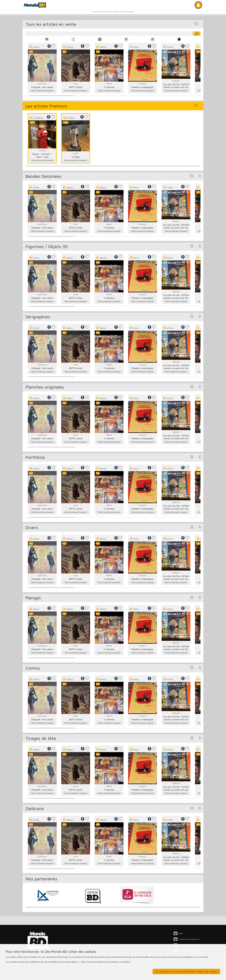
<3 (53, 46)
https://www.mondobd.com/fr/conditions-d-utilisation (106, 962)
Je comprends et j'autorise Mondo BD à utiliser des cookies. (186, 972)
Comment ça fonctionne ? (190, 939)
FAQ (181, 933)
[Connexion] (198, 5)
